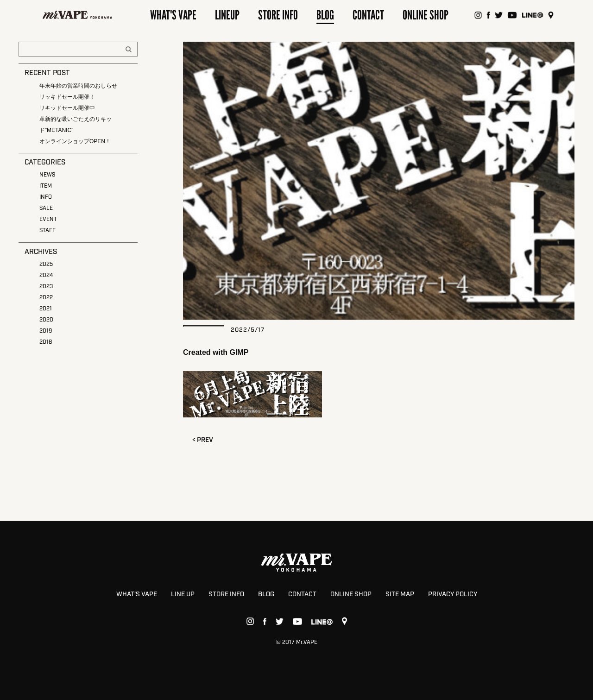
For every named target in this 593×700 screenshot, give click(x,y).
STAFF (47, 230)
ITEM (46, 186)
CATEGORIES (45, 163)
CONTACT (302, 594)
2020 (46, 320)
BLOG (266, 594)
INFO (46, 197)
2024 (46, 275)
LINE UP (183, 594)
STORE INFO (226, 594)
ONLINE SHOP (351, 594)
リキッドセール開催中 (67, 108)
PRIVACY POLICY (453, 594)
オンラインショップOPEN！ (75, 141)
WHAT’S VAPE (137, 594)
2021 (46, 309)
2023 (46, 287)
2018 (46, 342)
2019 (46, 331)
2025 (46, 264)
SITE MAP (400, 594)
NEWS (47, 175)
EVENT (48, 219)
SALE (46, 208)
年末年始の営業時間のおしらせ (78, 86)
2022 (46, 298)
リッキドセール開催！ (67, 97)
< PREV (203, 440)
